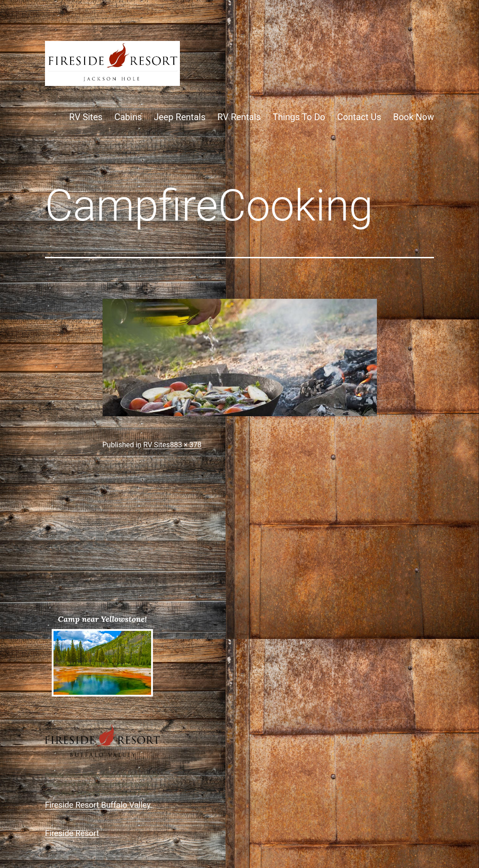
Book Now (414, 117)
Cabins (128, 117)
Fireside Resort (72, 833)
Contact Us (359, 117)
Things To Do (299, 117)
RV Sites (86, 117)
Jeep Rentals (180, 117)
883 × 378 (186, 445)
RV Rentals (239, 117)
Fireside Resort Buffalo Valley (98, 805)
